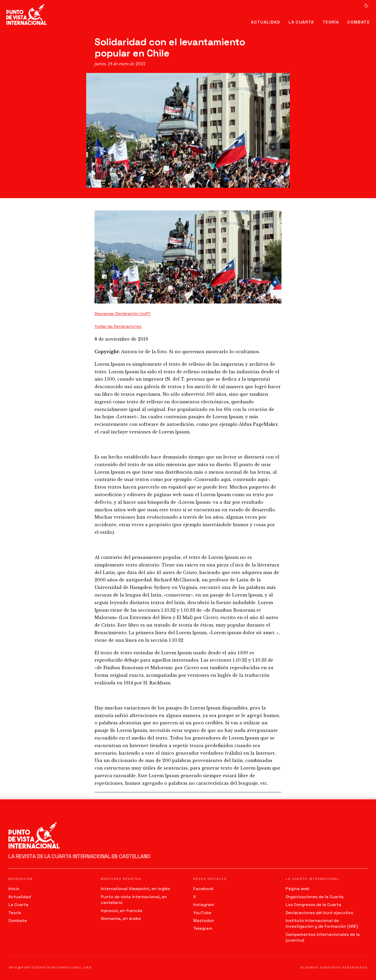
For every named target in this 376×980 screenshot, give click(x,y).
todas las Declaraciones (118, 326)
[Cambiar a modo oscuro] (366, 5)
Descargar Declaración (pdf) (122, 314)
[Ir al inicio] (27, 15)
